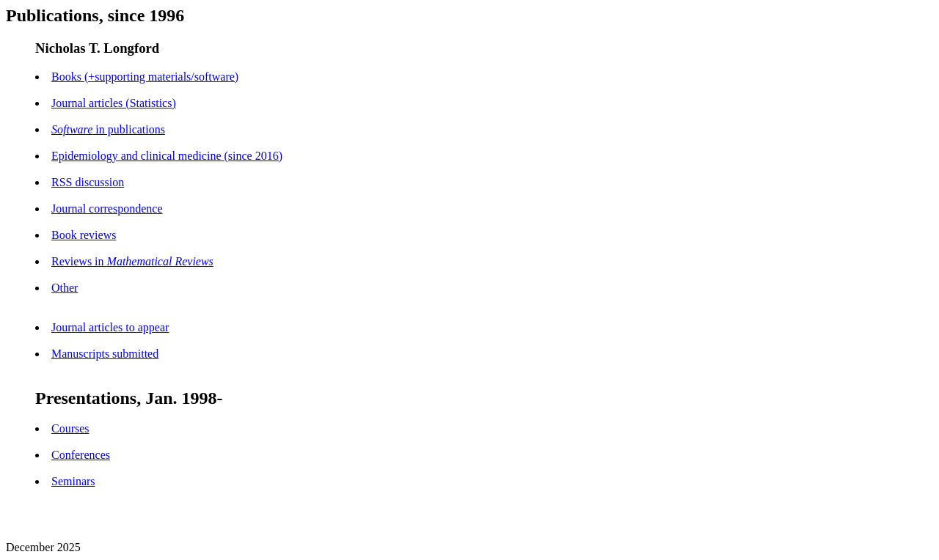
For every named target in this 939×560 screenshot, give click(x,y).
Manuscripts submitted (105, 354)
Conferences (81, 455)
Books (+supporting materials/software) (145, 77)
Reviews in (132, 261)
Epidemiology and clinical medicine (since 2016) (167, 156)
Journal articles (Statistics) (114, 103)
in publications (108, 129)
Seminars (73, 481)
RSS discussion (88, 182)
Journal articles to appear (110, 327)
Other (65, 288)
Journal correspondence (107, 209)
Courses (70, 428)
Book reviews (84, 235)
